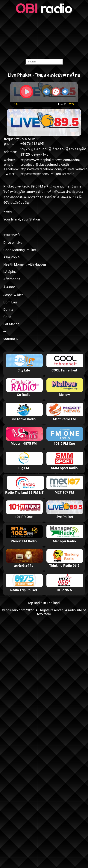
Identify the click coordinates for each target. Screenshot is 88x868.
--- (5, 331)
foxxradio (44, 614)
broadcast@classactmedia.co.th (45, 164)
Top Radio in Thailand (43, 603)
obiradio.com (15, 610)
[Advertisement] (44, 36)
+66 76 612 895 (32, 144)
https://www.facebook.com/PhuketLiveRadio (54, 169)
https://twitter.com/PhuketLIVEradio (47, 174)
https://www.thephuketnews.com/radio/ (50, 160)
